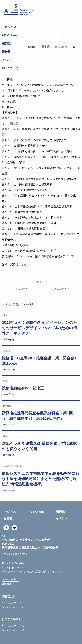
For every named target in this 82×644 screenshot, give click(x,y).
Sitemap (7, 584)
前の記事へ (21, 289)
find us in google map (14, 554)
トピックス (9, 27)
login (31, 47)
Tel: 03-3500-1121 (13, 563)
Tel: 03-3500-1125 (13, 626)
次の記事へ (61, 289)
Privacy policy (10, 579)
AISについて (10, 68)
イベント (8, 60)
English (61, 47)
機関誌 (6, 44)
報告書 (6, 52)
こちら (23, 264)
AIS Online (9, 35)
